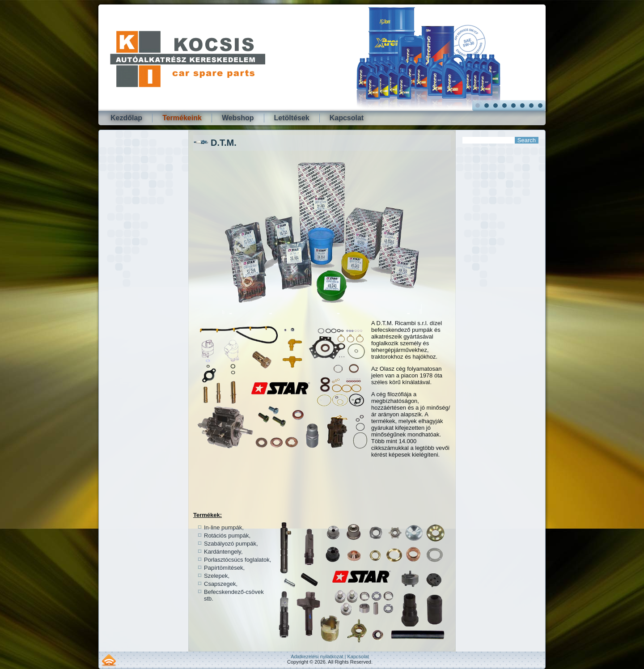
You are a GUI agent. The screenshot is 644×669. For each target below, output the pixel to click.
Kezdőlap (126, 118)
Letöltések (292, 118)
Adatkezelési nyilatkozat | (319, 656)
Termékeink (182, 118)
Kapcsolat (347, 118)
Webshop (238, 118)
